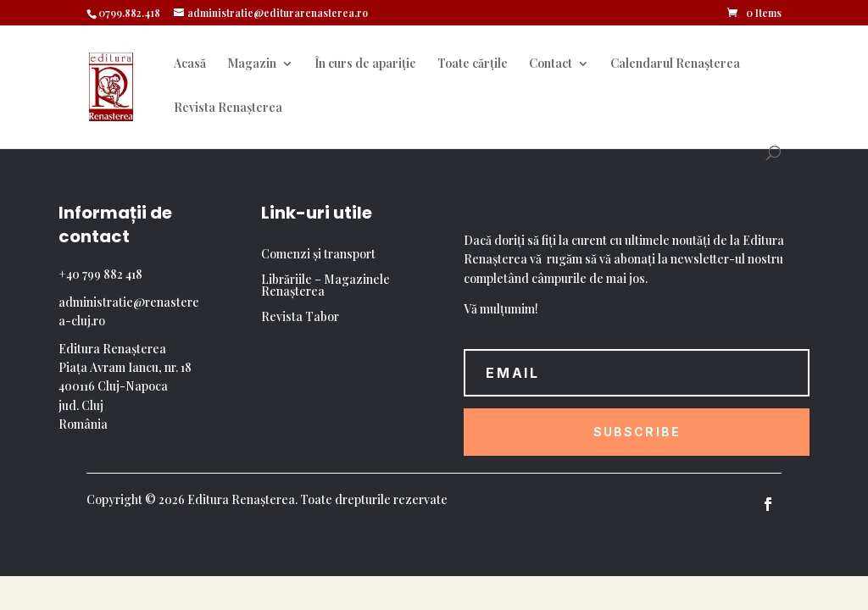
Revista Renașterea (228, 108)
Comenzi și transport (318, 255)
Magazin (252, 64)
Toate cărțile (473, 64)
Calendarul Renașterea (675, 64)
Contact (551, 64)
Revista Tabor (300, 318)
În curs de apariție (365, 64)
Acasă (190, 64)
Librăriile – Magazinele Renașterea (325, 286)
